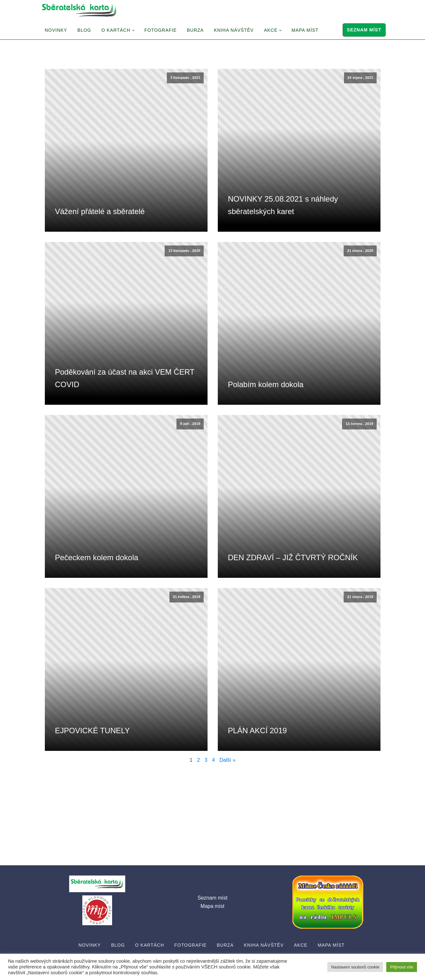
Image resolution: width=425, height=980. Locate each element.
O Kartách (116, 30)
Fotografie (161, 30)
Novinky (56, 30)
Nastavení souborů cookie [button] (355, 967)
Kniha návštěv (234, 30)
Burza (195, 30)
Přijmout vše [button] (402, 967)
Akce (271, 30)
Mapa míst (305, 30)
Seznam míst (364, 30)
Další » (227, 760)
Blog (84, 30)
